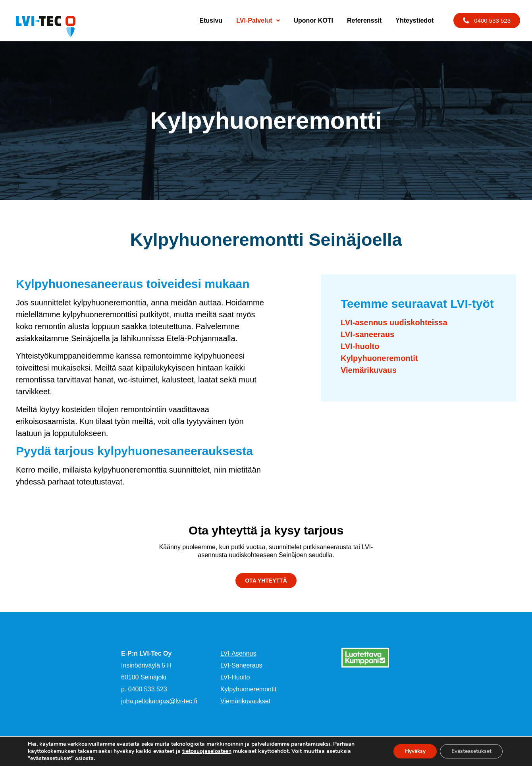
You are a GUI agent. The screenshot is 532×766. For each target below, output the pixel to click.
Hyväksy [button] (412, 751)
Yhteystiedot (414, 21)
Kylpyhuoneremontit (379, 358)
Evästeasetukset (470, 751)
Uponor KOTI (314, 21)
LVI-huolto (360, 346)
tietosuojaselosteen (207, 751)
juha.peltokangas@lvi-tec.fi (159, 701)
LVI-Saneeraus (241, 665)
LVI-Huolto (235, 677)
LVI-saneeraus (367, 334)
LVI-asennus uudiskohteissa (394, 322)
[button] (487, 20)
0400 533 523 (148, 689)
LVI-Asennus (238, 653)
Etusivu (211, 21)
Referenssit (364, 21)
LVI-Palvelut (258, 21)
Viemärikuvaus (369, 370)
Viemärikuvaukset (245, 701)
